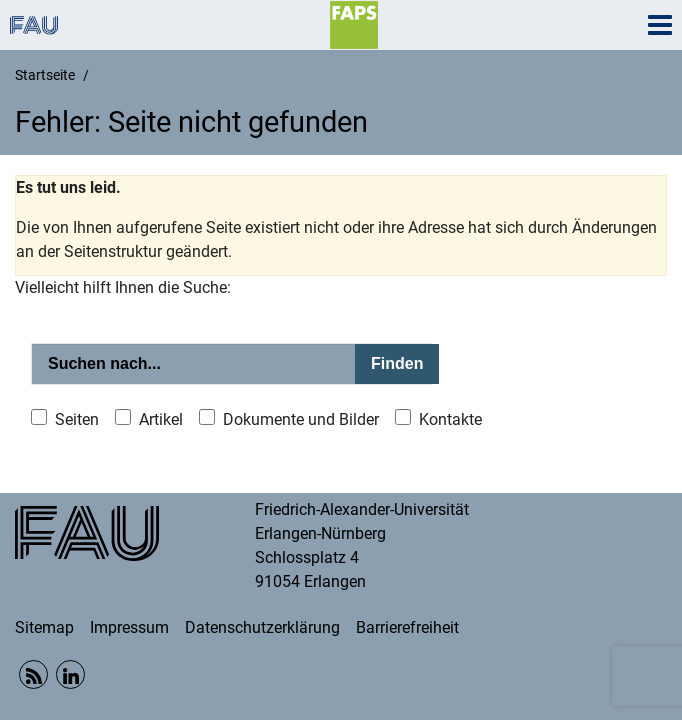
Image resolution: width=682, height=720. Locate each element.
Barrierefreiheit (407, 627)
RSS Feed (33, 674)
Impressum (129, 627)
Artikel (161, 419)
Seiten (77, 419)
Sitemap (44, 627)
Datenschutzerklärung (262, 627)
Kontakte (450, 419)
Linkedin (70, 674)
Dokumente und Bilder (301, 419)
